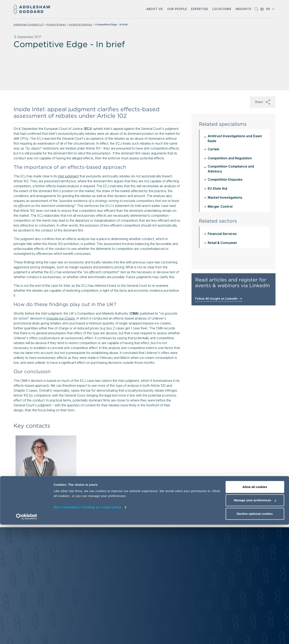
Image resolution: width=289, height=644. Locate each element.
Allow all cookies (255, 606)
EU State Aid (217, 188)
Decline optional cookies (255, 633)
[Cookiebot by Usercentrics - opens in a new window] (27, 636)
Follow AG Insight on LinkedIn (219, 299)
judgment (68, 176)
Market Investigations (225, 197)
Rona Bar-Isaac (36, 482)
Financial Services (222, 234)
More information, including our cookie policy (87, 626)
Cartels (214, 149)
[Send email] (35, 503)
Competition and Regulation (230, 158)
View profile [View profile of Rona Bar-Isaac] (32, 512)
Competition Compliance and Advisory (231, 169)
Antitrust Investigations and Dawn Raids (235, 138)
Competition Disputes (225, 179)
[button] (155, 9)
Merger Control (220, 206)
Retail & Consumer (222, 243)
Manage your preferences (255, 620)
